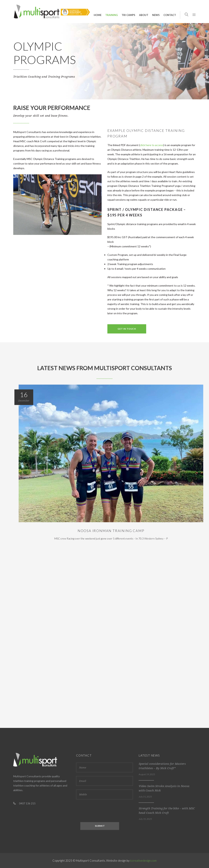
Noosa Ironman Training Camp (111, 531)
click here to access (152, 145)
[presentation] (105, 811)
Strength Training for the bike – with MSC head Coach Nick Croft (167, 811)
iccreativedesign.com (143, 861)
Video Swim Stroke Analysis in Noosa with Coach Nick (164, 788)
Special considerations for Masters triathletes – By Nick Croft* (162, 766)
